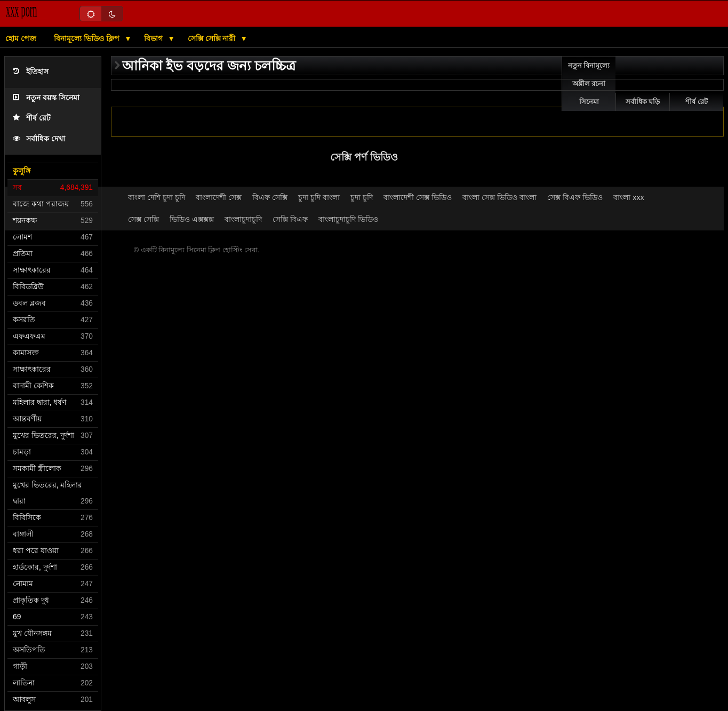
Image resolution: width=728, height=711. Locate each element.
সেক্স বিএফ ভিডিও (575, 197)
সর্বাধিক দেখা (39, 139)
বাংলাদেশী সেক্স (219, 197)
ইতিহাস (31, 72)
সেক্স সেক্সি (143, 219)
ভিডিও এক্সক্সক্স (192, 219)
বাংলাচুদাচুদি (243, 219)
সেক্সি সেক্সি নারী (213, 38)
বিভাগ (154, 38)
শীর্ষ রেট (32, 118)
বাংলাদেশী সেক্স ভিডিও (418, 197)
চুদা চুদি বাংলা (319, 197)
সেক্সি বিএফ (290, 219)
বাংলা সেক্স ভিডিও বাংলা (499, 197)
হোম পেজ (21, 38)
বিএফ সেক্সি (270, 197)
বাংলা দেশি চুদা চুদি (157, 197)
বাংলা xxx (629, 197)
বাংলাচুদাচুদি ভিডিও (348, 219)
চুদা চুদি (362, 197)
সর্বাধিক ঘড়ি (643, 102)
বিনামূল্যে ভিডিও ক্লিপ (88, 38)
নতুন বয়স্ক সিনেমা (46, 98)
